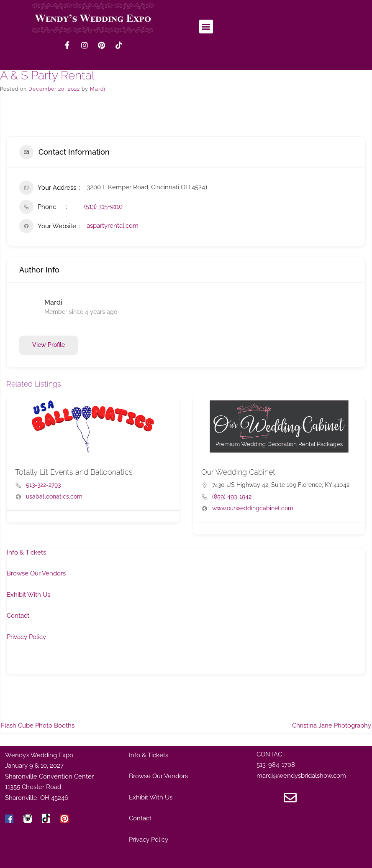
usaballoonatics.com (54, 496)
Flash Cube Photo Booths (38, 725)
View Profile (49, 345)
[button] (206, 27)
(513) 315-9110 (103, 206)
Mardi (98, 89)
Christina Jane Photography (332, 725)
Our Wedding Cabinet (238, 472)
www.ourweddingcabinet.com (253, 508)
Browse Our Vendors (36, 573)
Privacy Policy (26, 637)
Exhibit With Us (28, 595)
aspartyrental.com (113, 226)
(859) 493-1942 (232, 496)
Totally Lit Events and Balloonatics (74, 472)
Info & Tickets (26, 552)
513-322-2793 (43, 485)
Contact (18, 616)
